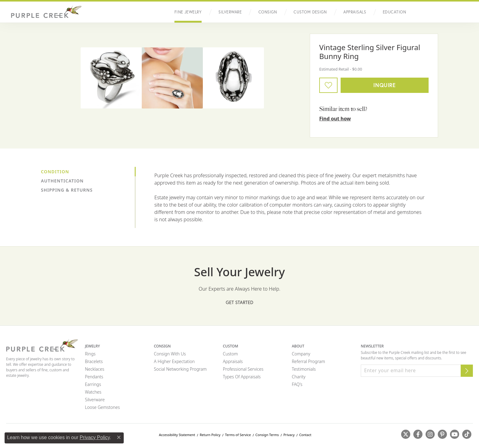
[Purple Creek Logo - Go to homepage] (44, 12)
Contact (305, 435)
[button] (429, 12)
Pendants (94, 377)
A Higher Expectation (174, 361)
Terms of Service (238, 435)
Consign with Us (170, 354)
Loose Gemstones (102, 407)
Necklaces (95, 369)
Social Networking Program (180, 369)
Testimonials (304, 369)
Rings (90, 354)
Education (394, 12)
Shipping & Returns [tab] (67, 190)
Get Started (239, 302)
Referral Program (308, 361)
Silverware (230, 12)
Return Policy (210, 435)
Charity (299, 377)
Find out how (335, 119)
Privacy (289, 435)
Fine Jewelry (188, 12)
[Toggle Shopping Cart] (467, 12)
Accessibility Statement (177, 435)
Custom (230, 354)
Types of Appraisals (242, 377)
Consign (268, 12)
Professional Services (243, 369)
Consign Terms (267, 435)
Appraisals (355, 12)
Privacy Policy (95, 437)
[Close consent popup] (119, 437)
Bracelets (94, 361)
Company (301, 354)
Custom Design (310, 12)
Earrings (93, 384)
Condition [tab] (55, 172)
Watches (93, 392)
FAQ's (297, 384)
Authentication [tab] (62, 181)
